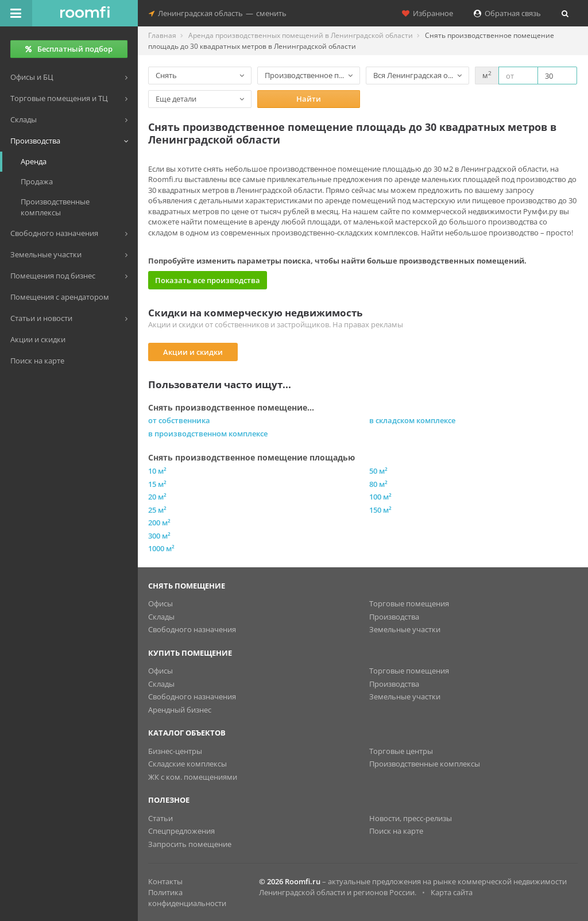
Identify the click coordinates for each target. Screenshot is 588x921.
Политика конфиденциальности (187, 898)
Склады (161, 617)
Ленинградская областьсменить (218, 13)
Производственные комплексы (425, 764)
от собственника (179, 420)
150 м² (380, 510)
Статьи (160, 818)
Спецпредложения (181, 831)
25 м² (157, 510)
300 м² (159, 536)
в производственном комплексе (208, 434)
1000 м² (161, 548)
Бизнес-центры (175, 751)
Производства (394, 617)
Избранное (428, 13)
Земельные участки (405, 629)
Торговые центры (401, 751)
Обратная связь (507, 13)
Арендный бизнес (180, 710)
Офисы (160, 603)
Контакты (165, 881)
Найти (309, 99)
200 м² (159, 523)
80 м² (378, 484)
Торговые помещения (409, 603)
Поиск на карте (396, 831)
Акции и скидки (193, 352)
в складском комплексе (412, 420)
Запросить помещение (190, 844)
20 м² (157, 497)
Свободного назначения (192, 629)
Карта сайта (452, 892)
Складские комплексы (187, 764)
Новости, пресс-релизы (411, 818)
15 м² (157, 484)
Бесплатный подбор (69, 49)
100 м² (380, 497)
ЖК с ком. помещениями (193, 777)
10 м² (157, 471)
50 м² (378, 471)
